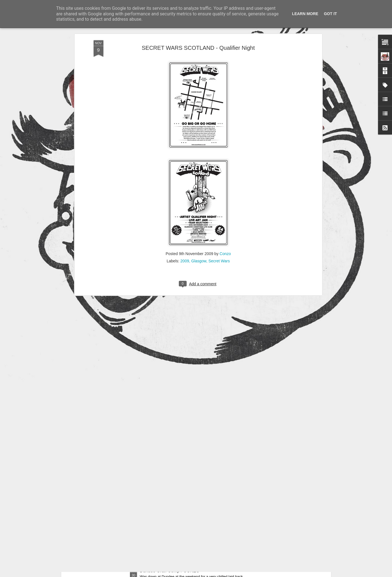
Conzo (225, 184)
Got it (330, 14)
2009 (185, 191)
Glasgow (199, 191)
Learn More (305, 14)
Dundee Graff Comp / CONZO (170, 571)
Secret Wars (219, 191)
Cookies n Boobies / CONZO (168, 507)
